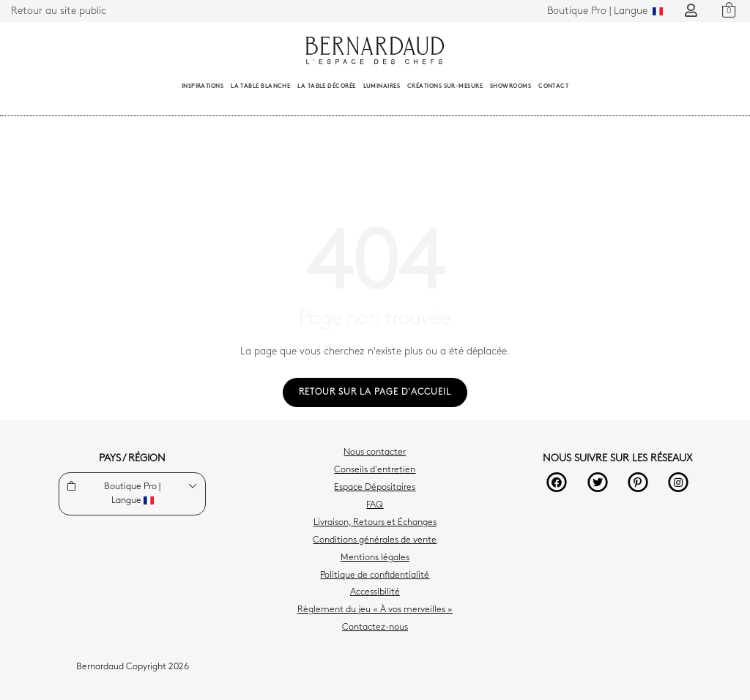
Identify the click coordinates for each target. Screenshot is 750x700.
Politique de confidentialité (375, 576)
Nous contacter (375, 453)
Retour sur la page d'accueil (375, 392)
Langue (605, 11)
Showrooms (510, 86)
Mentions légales (375, 558)
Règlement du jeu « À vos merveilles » (375, 610)
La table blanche (260, 86)
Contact (553, 86)
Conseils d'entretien (375, 470)
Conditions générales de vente (375, 540)
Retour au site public (59, 11)
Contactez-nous (375, 628)
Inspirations (203, 86)
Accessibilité (375, 592)
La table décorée (326, 86)
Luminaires (382, 86)
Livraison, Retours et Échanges (375, 523)
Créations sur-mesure (445, 86)
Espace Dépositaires (375, 488)
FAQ (375, 505)
